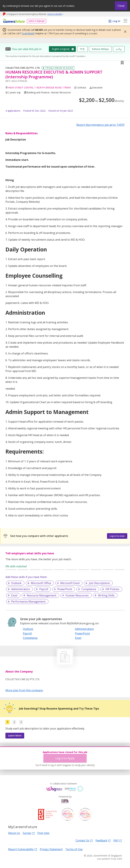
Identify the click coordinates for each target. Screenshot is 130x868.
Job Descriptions (99, 583)
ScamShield (28, 33)
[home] (13, 21)
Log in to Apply (65, 758)
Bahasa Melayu (100, 49)
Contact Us (84, 840)
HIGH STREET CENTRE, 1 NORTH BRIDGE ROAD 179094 (39, 88)
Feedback (103, 840)
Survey (29, 833)
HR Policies (112, 589)
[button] (124, 32)
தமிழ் (119, 49)
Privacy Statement (51, 849)
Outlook (16, 583)
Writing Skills (106, 595)
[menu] (125, 21)
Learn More (15, 736)
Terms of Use (74, 849)
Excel (14, 595)
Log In (116, 21)
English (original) (61, 49)
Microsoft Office (41, 583)
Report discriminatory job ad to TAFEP (100, 125)
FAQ (118, 840)
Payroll (44, 589)
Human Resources (77, 595)
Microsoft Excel (70, 583)
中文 (82, 49)
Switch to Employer (37, 21)
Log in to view (117, 536)
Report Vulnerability (23, 849)
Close (121, 6)
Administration (21, 589)
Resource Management (42, 595)
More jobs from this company (24, 690)
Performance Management (28, 601)
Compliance (89, 589)
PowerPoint (65, 589)
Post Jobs (43, 833)
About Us (14, 833)
